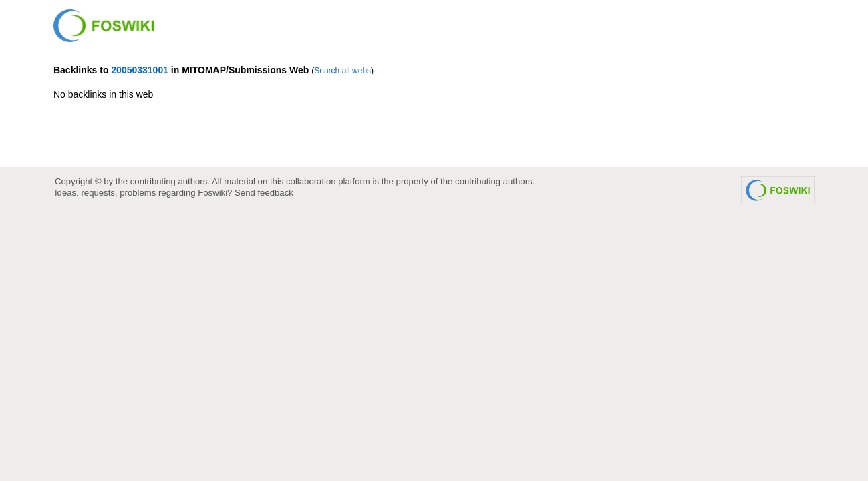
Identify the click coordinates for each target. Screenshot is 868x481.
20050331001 (140, 70)
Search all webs (342, 71)
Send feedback (264, 193)
